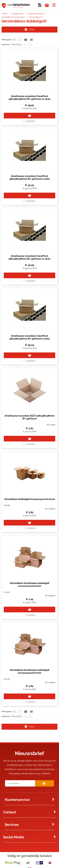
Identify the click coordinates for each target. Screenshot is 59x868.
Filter (29, 30)
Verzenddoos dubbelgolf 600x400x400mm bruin (30, 499)
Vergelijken (31, 121)
